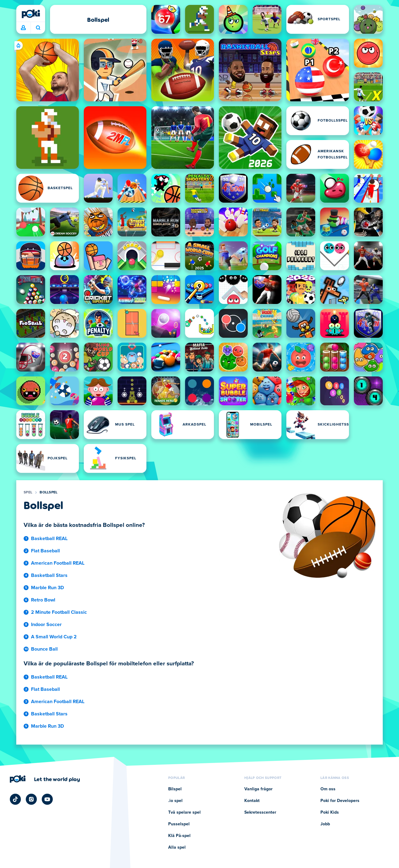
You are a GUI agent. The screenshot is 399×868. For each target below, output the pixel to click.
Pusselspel (179, 824)
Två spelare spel (184, 812)
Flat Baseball (45, 551)
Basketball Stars (49, 575)
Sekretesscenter (260, 812)
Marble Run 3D (47, 588)
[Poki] (31, 14)
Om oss (328, 789)
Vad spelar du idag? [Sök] (38, 28)
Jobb (325, 824)
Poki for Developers (340, 801)
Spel (28, 492)
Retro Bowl (43, 600)
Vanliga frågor (258, 789)
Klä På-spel (179, 836)
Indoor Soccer (46, 625)
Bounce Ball (44, 649)
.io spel (175, 801)
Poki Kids (330, 812)
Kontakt (252, 801)
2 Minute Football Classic (59, 612)
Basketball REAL (49, 539)
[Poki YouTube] (47, 799)
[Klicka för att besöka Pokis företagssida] (45, 779)
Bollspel (48, 492)
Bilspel (175, 789)
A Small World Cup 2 (54, 637)
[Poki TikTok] (15, 799)
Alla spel (177, 847)
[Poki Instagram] (31, 799)
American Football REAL (58, 563)
